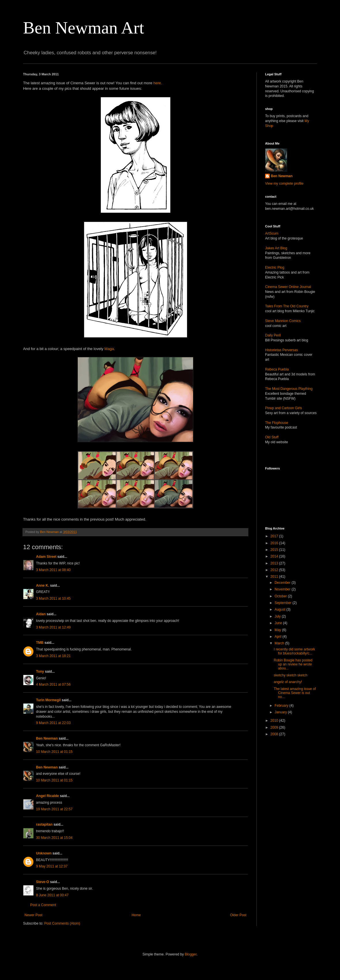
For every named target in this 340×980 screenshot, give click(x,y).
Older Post (238, 915)
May (278, 630)
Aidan (41, 614)
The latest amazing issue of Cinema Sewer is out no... (295, 693)
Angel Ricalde (47, 796)
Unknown (44, 853)
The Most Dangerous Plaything (289, 389)
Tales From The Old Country (287, 306)
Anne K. (42, 586)
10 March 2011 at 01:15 (54, 752)
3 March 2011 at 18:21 (53, 656)
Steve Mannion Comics (283, 321)
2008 (275, 734)
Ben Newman (47, 738)
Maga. (110, 349)
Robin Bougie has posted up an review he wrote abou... (293, 664)
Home (136, 915)
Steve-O (42, 882)
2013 (275, 563)
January (281, 712)
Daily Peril (273, 335)
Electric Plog (275, 268)
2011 (275, 577)
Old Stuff (272, 437)
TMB (40, 643)
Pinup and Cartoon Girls (284, 408)
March (280, 643)
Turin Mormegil (48, 700)
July (278, 616)
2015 (275, 550)
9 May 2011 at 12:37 (52, 866)
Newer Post (33, 915)
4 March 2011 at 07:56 (53, 684)
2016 (275, 543)
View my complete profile (284, 184)
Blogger (191, 954)
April (278, 637)
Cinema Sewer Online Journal (288, 287)
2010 (275, 721)
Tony (40, 672)
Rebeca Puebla (277, 369)
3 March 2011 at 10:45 (53, 599)
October (281, 596)
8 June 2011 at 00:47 (52, 895)
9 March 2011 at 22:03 (53, 723)
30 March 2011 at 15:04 (54, 838)
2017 (275, 536)
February (282, 706)
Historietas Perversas (282, 350)
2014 (275, 556)
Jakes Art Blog (276, 248)
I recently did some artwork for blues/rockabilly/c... (294, 651)
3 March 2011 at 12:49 (53, 627)
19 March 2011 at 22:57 (54, 809)
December (283, 583)
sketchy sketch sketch (291, 675)
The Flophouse (277, 423)
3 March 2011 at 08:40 (53, 570)
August (280, 609)
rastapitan (44, 824)
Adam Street (46, 557)
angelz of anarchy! (288, 682)
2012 (275, 570)
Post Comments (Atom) (62, 923)
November (283, 589)
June (279, 623)
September (284, 603)
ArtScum (272, 233)
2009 (275, 727)
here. (158, 83)
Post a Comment (43, 905)
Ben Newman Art (84, 28)
